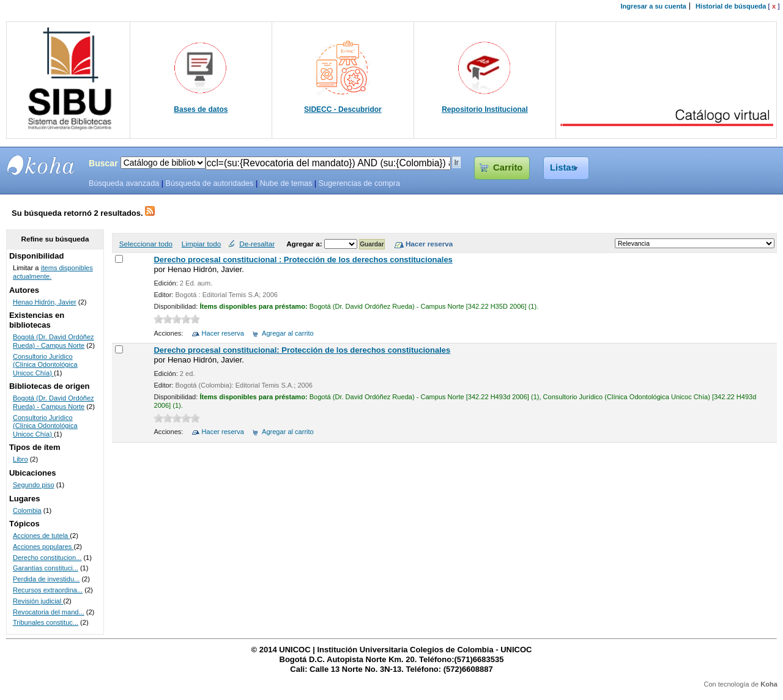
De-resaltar (257, 244)
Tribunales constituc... (46, 622)
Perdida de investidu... (46, 579)
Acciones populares (43, 547)
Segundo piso (34, 485)
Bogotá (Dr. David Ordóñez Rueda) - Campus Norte (54, 341)
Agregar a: (305, 244)
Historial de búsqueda (731, 6)
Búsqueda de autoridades (209, 183)
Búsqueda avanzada (124, 183)
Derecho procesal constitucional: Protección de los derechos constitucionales (302, 350)
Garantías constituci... (46, 568)
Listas (563, 168)
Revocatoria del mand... (49, 612)
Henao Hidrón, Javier (45, 302)
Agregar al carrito (288, 333)
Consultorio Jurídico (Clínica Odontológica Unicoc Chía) (45, 365)
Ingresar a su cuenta (654, 6)
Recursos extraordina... (48, 590)
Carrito (508, 168)
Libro (20, 459)
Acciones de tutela (41, 536)
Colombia (27, 510)
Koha (769, 684)
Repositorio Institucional (485, 109)
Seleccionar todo (146, 244)
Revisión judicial (38, 601)
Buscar (103, 163)
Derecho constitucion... (47, 558)
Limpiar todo (201, 244)
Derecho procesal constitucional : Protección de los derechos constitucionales (303, 260)
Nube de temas (286, 183)
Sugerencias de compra (359, 183)
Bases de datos (201, 109)
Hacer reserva (223, 333)
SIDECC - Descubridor (343, 109)
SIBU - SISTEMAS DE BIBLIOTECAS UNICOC (41, 165)
